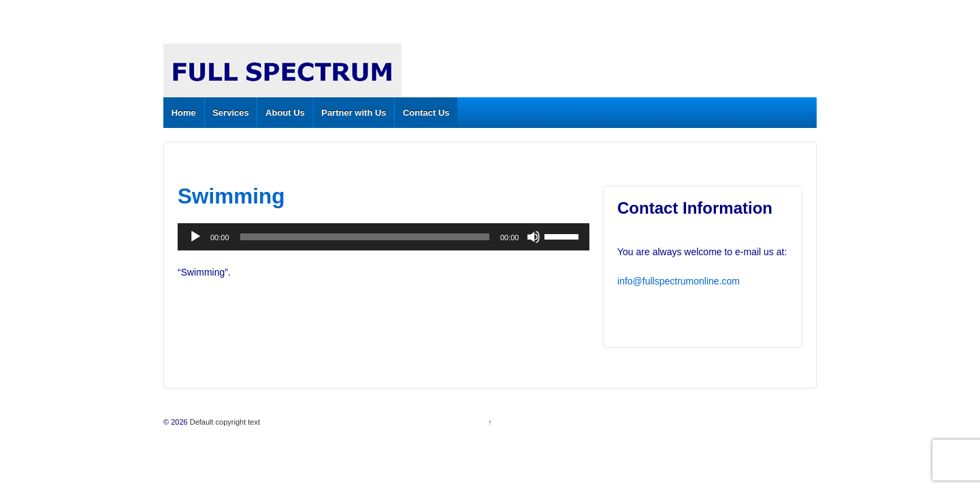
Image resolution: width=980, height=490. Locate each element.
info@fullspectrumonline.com (679, 281)
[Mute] (534, 237)
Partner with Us (354, 113)
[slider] (365, 237)
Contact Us (426, 113)
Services (231, 113)
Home (184, 113)
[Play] (195, 237)
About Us (285, 113)
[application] (383, 237)
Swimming (231, 196)
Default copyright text (224, 422)
